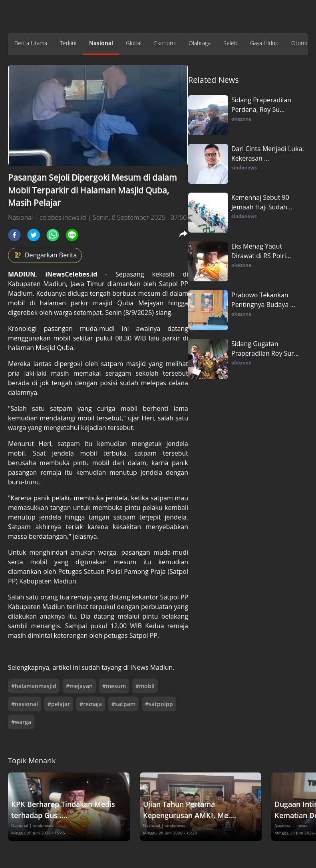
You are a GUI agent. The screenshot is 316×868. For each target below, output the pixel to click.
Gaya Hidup (264, 43)
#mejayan (79, 686)
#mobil (145, 686)
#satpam (123, 704)
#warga (21, 722)
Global (134, 43)
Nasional (101, 43)
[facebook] (14, 235)
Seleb (230, 43)
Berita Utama (31, 43)
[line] (72, 235)
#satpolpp (159, 704)
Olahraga (200, 43)
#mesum (114, 686)
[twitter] (34, 235)
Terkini (68, 43)
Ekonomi (165, 43)
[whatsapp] (53, 235)
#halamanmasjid (34, 686)
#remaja (91, 704)
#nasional (25, 704)
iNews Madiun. (152, 667)
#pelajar (59, 704)
